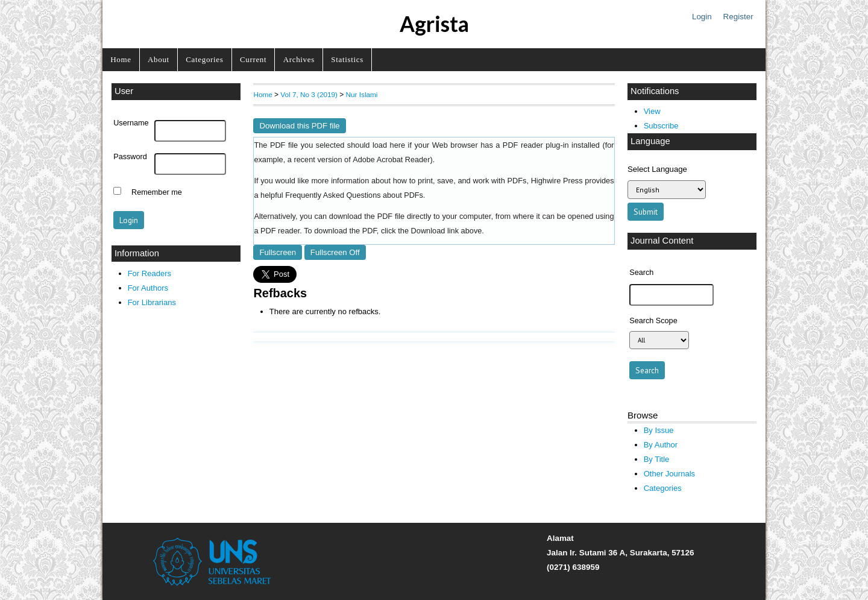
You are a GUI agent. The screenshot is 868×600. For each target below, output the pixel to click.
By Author (661, 445)
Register (738, 17)
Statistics (347, 59)
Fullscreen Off (335, 252)
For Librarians (152, 302)
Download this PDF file (299, 126)
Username (131, 123)
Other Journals (669, 474)
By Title (657, 459)
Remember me (157, 192)
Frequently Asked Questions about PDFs (354, 195)
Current (253, 59)
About (159, 59)
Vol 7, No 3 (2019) (309, 94)
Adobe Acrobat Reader (391, 160)
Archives (299, 59)
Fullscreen (278, 252)
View (652, 111)
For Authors (148, 288)
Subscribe (661, 126)
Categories (204, 59)
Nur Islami (362, 94)
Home (121, 59)
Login (702, 17)
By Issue (659, 430)
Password (130, 157)
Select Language (657, 169)
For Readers (149, 273)
